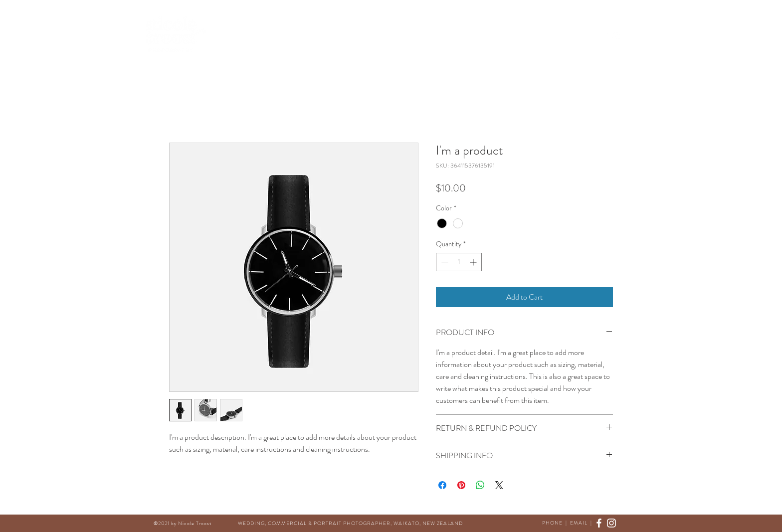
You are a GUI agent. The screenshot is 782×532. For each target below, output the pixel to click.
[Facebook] (606, 36)
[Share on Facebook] (442, 485)
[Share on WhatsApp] (480, 485)
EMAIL (579, 523)
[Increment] (474, 262)
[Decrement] (444, 262)
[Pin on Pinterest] (461, 485)
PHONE (552, 523)
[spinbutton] (459, 262)
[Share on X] (499, 485)
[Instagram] (616, 36)
